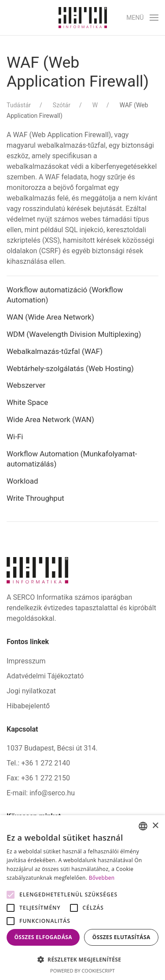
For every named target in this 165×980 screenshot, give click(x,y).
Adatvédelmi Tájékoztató (45, 676)
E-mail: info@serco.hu (41, 793)
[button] (142, 18)
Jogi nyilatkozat (31, 691)
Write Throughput (35, 498)
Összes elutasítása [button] (121, 937)
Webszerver (26, 385)
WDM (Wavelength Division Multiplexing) (74, 334)
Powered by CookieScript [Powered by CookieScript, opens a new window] (82, 971)
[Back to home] (83, 18)
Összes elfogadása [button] (43, 937)
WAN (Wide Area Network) (50, 317)
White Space (27, 402)
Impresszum (26, 661)
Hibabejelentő (28, 706)
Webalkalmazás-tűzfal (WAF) (55, 351)
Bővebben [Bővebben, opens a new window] (102, 878)
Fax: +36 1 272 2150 (38, 778)
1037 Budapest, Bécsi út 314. (52, 748)
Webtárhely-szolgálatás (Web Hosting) (70, 368)
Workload (22, 481)
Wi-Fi (15, 437)
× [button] (155, 826)
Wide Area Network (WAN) (50, 419)
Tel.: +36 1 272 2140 (38, 763)
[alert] (82, 898)
